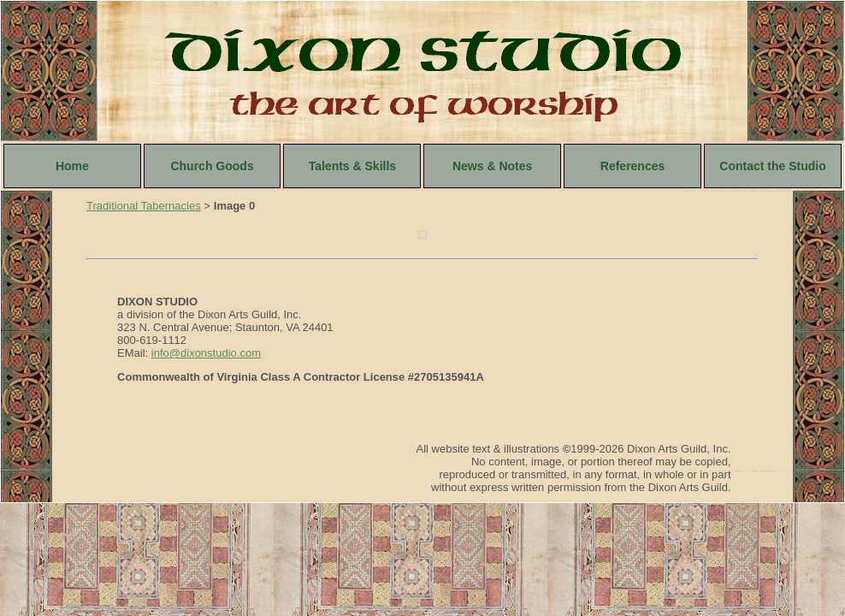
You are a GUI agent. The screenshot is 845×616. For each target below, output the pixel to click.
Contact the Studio (772, 166)
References (633, 166)
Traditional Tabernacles (144, 206)
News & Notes (492, 166)
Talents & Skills (352, 166)
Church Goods (212, 166)
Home (72, 166)
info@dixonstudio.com (206, 353)
